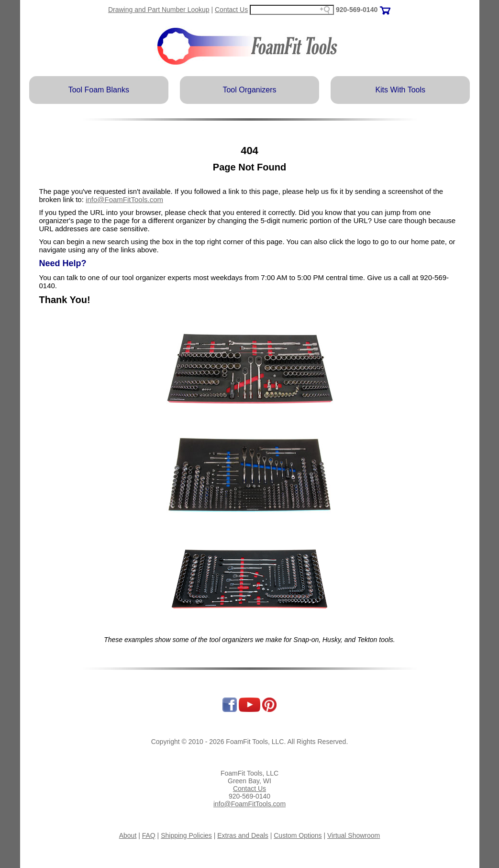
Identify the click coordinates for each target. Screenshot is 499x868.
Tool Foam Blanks (99, 90)
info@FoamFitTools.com (124, 199)
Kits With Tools (400, 90)
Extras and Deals (243, 835)
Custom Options (298, 835)
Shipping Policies (186, 835)
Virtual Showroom (354, 835)
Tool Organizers (249, 90)
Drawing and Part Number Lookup (159, 10)
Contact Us (231, 10)
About (128, 835)
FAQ (149, 835)
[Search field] (292, 10)
